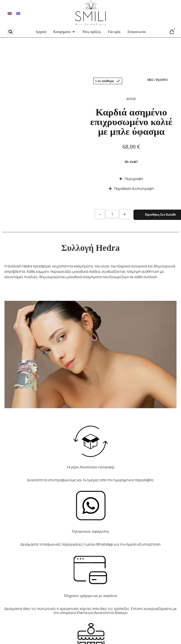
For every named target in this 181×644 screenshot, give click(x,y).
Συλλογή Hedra (91, 248)
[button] (11, 32)
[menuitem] (10, 13)
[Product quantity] (112, 214)
